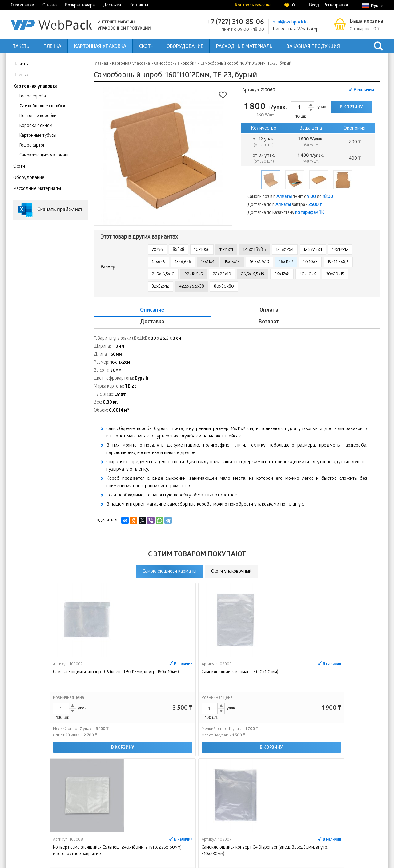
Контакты (139, 6)
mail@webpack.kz (291, 22)
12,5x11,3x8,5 (254, 250)
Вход (314, 6)
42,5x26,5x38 (192, 287)
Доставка (112, 6)
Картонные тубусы (38, 136)
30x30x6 (308, 275)
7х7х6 (157, 250)
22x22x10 (222, 275)
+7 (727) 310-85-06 (235, 23)
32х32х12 (161, 287)
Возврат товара (80, 6)
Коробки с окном (36, 126)
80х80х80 (224, 287)
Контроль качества (253, 6)
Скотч (146, 47)
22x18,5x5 (194, 275)
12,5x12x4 (285, 250)
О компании (22, 6)
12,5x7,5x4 (313, 250)
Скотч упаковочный (231, 560)
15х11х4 (208, 262)
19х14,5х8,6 (338, 262)
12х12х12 (340, 250)
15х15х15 (232, 262)
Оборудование (185, 47)
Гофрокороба (33, 97)
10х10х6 (202, 250)
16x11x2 (286, 262)
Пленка (52, 47)
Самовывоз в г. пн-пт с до (290, 197)
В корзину (351, 108)
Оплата (50, 6)
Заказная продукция (313, 47)
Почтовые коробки (38, 116)
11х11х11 (226, 250)
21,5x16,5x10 (163, 275)
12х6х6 (158, 262)
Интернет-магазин (283, 817)
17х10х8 (310, 262)
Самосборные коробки (42, 107)
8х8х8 (179, 250)
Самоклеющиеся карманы (45, 156)
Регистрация (336, 6)
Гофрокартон (32, 146)
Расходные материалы (245, 47)
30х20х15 (335, 275)
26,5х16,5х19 (253, 275)
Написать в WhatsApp (296, 30)
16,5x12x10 (259, 262)
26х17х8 (282, 275)
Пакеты (21, 47)
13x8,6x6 (183, 262)
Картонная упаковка (100, 47)
